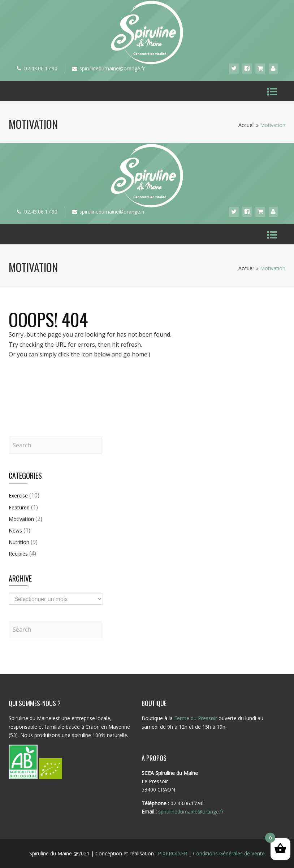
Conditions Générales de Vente (229, 853)
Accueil (247, 125)
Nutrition (19, 542)
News (15, 531)
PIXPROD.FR (172, 853)
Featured (19, 507)
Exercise (18, 496)
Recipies (18, 554)
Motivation (21, 519)
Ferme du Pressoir (196, 718)
